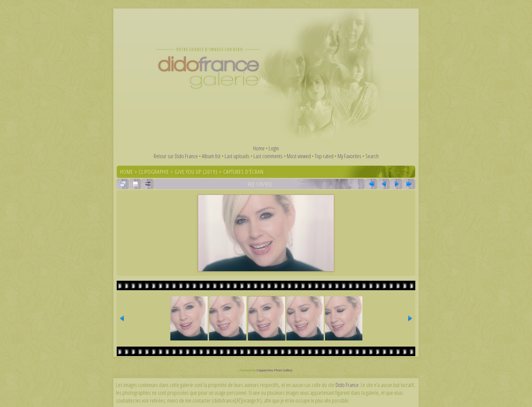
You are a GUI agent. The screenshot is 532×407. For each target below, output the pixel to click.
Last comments (268, 156)
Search (372, 156)
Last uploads (237, 156)
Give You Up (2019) (196, 172)
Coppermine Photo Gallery (274, 370)
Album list (211, 156)
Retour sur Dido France (176, 156)
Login (274, 148)
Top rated (324, 156)
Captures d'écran (243, 172)
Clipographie (154, 172)
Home (259, 148)
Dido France (347, 385)
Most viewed (299, 156)
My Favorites (349, 156)
